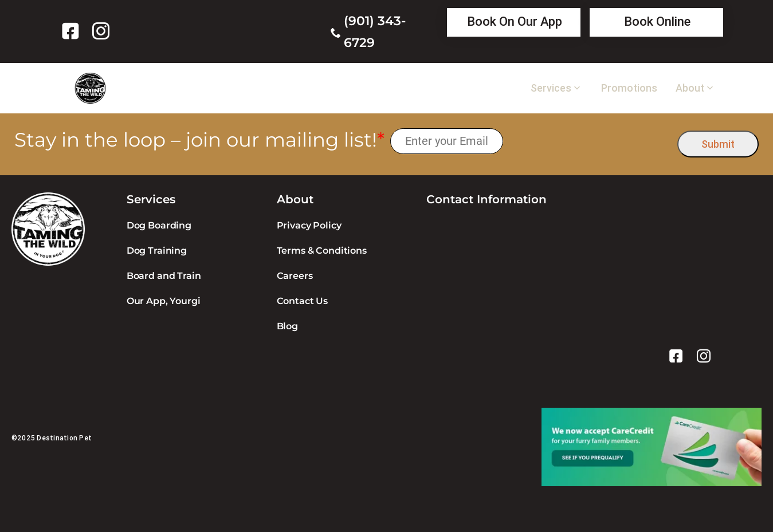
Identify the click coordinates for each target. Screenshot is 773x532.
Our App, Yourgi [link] (164, 301)
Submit (718, 144)
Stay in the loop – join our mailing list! (199, 140)
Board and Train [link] (164, 276)
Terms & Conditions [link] (322, 251)
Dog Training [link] (157, 251)
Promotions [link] (629, 88)
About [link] (690, 88)
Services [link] (551, 88)
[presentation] (590, 141)
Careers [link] (295, 276)
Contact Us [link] (302, 301)
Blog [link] (287, 326)
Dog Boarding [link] (159, 225)
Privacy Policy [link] (309, 225)
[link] (72, 31)
